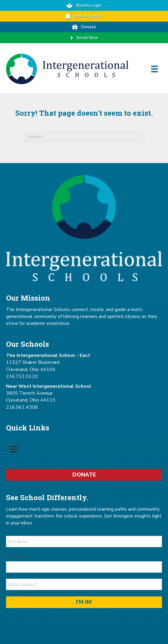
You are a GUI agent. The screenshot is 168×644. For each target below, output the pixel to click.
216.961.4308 (22, 407)
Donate (84, 475)
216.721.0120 (22, 376)
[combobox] (84, 137)
